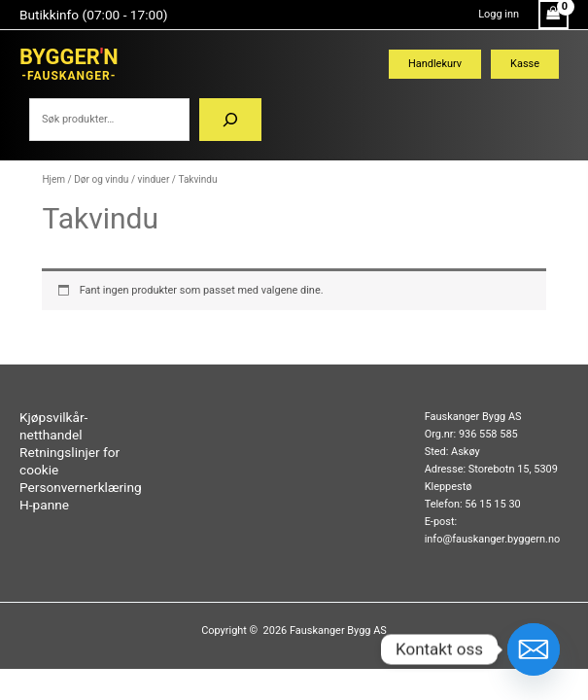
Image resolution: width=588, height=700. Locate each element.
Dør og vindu (101, 179)
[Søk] (230, 120)
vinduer (154, 179)
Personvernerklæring (81, 487)
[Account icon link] (499, 15)
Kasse (525, 64)
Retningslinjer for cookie (69, 461)
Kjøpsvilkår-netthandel (53, 426)
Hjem (53, 179)
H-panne (44, 505)
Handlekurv (435, 64)
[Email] (534, 649)
